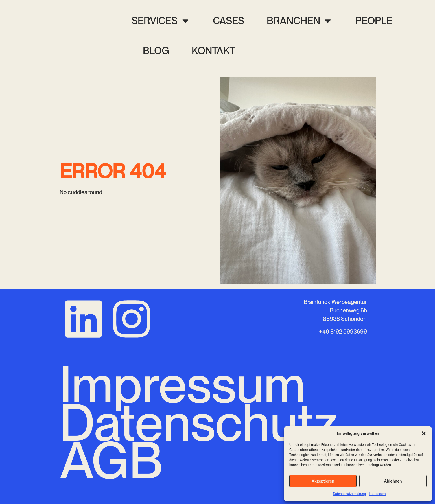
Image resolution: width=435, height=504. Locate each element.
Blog (156, 51)
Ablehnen (393, 481)
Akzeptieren (323, 481)
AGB (111, 460)
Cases (229, 21)
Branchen (300, 21)
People (374, 21)
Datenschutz (199, 422)
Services (161, 21)
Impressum (377, 494)
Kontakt (214, 51)
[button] (424, 433)
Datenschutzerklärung (349, 494)
